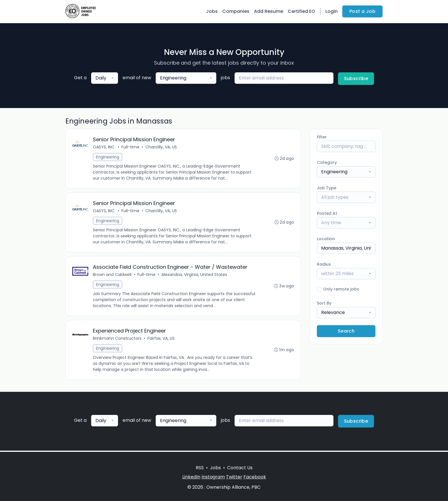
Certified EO (301, 11)
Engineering (108, 157)
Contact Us (240, 468)
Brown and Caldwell (112, 275)
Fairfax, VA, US (161, 339)
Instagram (213, 477)
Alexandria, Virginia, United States (195, 275)
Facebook (255, 477)
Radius (324, 264)
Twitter (234, 477)
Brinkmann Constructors (117, 339)
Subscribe (356, 78)
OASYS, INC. (104, 147)
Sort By (324, 303)
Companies (236, 11)
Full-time (131, 147)
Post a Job (362, 11)
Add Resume (269, 11)
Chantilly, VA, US (161, 147)
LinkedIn (191, 477)
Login (332, 11)
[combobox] (105, 78)
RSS (200, 468)
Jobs (212, 11)
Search (346, 331)
